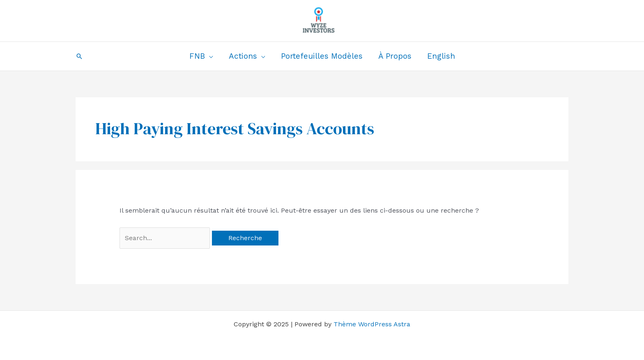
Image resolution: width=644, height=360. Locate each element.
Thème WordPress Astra (372, 324)
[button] (79, 56)
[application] (209, 56)
